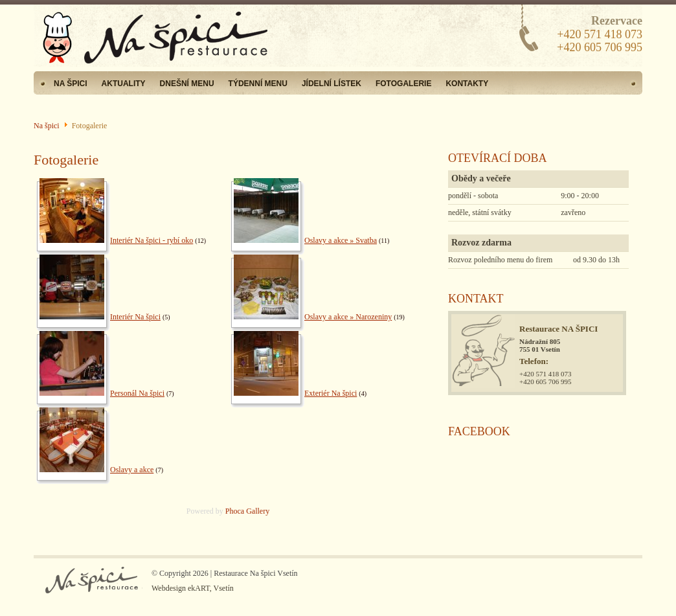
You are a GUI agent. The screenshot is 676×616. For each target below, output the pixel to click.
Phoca (235, 511)
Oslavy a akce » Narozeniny (348, 317)
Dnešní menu (187, 84)
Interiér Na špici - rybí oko (152, 240)
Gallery (258, 511)
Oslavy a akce (132, 470)
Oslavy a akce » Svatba (341, 240)
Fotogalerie (403, 84)
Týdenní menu (258, 84)
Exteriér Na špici (331, 393)
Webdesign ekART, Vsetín (193, 588)
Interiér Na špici (135, 317)
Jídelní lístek (332, 84)
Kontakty (467, 84)
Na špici (71, 84)
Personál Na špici (137, 393)
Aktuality (124, 84)
